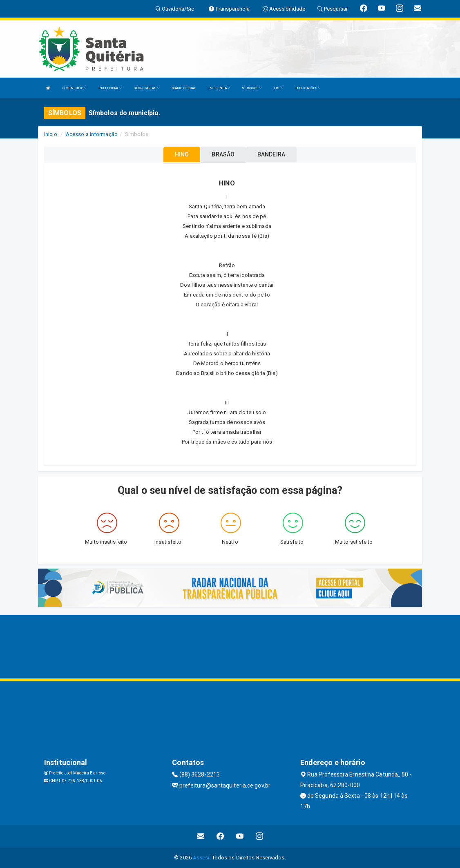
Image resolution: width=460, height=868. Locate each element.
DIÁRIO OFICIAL (184, 88)
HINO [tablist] (182, 154)
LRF (278, 88)
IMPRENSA (219, 88)
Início (51, 134)
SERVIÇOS (252, 88)
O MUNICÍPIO (74, 88)
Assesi (201, 858)
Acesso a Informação (92, 134)
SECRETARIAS (146, 88)
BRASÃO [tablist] (223, 154)
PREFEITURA (110, 88)
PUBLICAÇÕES (308, 88)
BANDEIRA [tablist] (271, 154)
